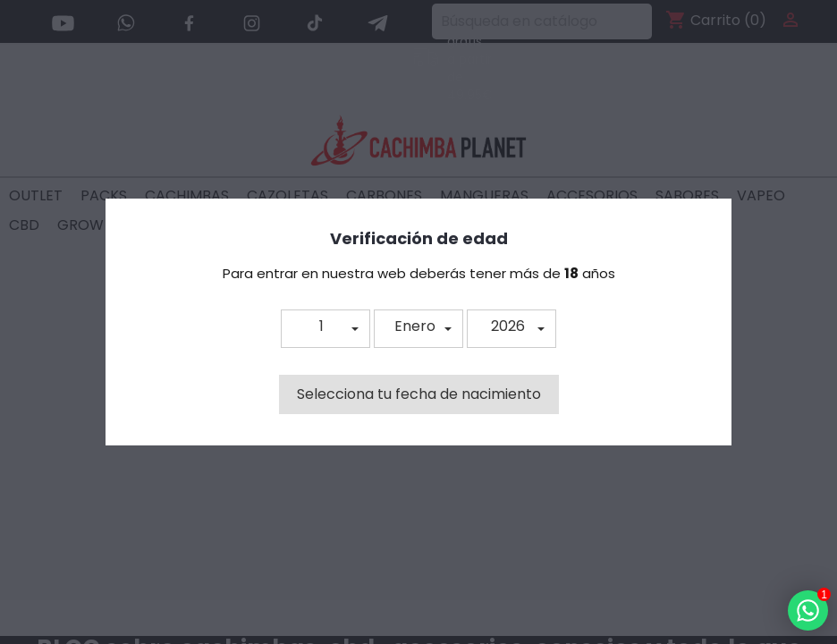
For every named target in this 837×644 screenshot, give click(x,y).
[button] (325, 329)
